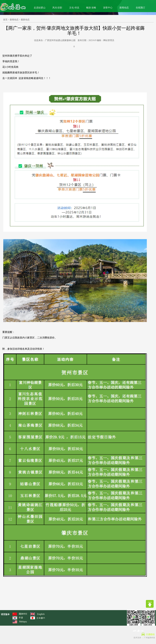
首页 (5, 20)
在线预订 (140, 8)
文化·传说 (74, 8)
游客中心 (108, 8)
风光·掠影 (57, 8)
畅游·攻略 (91, 8)
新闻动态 (124, 8)
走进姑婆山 (40, 8)
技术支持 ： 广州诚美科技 (144, 638)
